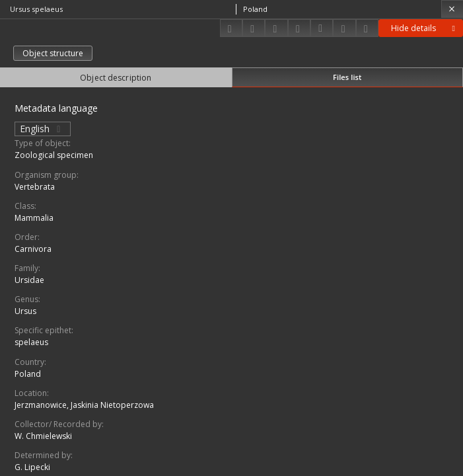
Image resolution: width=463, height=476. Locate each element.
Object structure (53, 53)
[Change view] (299, 28)
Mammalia (34, 218)
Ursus (25, 311)
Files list (347, 77)
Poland (28, 374)
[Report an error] (367, 28)
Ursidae (29, 280)
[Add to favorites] (276, 28)
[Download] (231, 28)
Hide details (425, 28)
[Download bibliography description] (322, 28)
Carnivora (33, 249)
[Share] (254, 28)
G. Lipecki (32, 467)
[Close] (452, 9)
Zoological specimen (54, 155)
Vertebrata (35, 187)
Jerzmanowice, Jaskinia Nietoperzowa (84, 405)
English (43, 129)
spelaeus (31, 342)
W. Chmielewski (43, 436)
